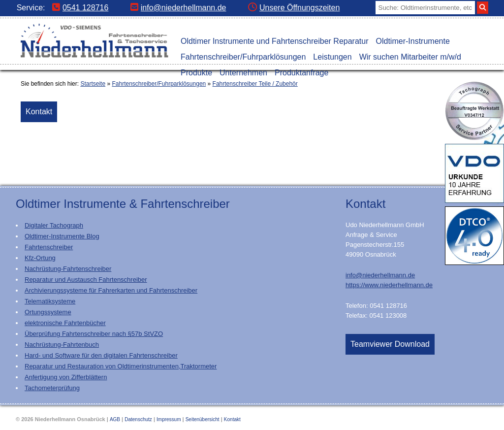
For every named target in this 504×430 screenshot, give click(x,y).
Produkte (196, 73)
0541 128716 (80, 8)
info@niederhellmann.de (178, 8)
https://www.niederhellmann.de (389, 285)
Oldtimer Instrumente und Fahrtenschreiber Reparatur (275, 41)
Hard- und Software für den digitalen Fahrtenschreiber (101, 355)
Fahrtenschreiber (49, 247)
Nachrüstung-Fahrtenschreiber (68, 269)
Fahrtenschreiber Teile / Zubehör (255, 84)
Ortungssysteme (48, 312)
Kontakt (39, 112)
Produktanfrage (301, 73)
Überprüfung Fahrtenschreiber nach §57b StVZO (94, 334)
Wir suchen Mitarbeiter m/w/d (410, 57)
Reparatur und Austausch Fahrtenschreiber (86, 280)
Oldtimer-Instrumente (413, 41)
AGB (115, 419)
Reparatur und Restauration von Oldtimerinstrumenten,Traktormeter (121, 366)
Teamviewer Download (390, 344)
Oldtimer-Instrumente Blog (62, 236)
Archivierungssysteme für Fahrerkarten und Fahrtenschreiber (111, 290)
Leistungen (332, 57)
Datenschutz (138, 419)
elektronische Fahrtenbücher (65, 323)
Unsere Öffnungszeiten (294, 8)
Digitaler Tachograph (54, 225)
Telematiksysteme (50, 301)
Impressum (169, 419)
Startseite (93, 84)
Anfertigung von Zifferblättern (66, 377)
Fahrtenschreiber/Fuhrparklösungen (243, 57)
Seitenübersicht (203, 419)
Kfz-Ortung (40, 258)
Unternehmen (243, 73)
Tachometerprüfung (52, 388)
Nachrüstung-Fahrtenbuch (62, 345)
